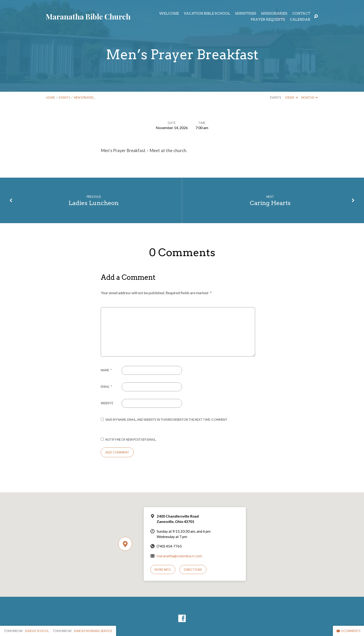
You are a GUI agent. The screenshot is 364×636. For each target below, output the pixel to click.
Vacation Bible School (207, 13)
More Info (163, 570)
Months (310, 98)
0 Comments (348, 631)
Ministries (246, 13)
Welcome (169, 13)
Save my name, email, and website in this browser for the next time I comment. (167, 420)
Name (106, 370)
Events (64, 98)
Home (51, 98)
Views (291, 98)
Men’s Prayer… (85, 98)
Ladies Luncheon (94, 203)
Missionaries (274, 13)
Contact (301, 13)
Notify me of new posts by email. (131, 440)
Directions (193, 570)
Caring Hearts (270, 203)
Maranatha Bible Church (88, 16)
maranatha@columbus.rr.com (179, 556)
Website (107, 403)
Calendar (300, 20)
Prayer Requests (268, 20)
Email (106, 387)
